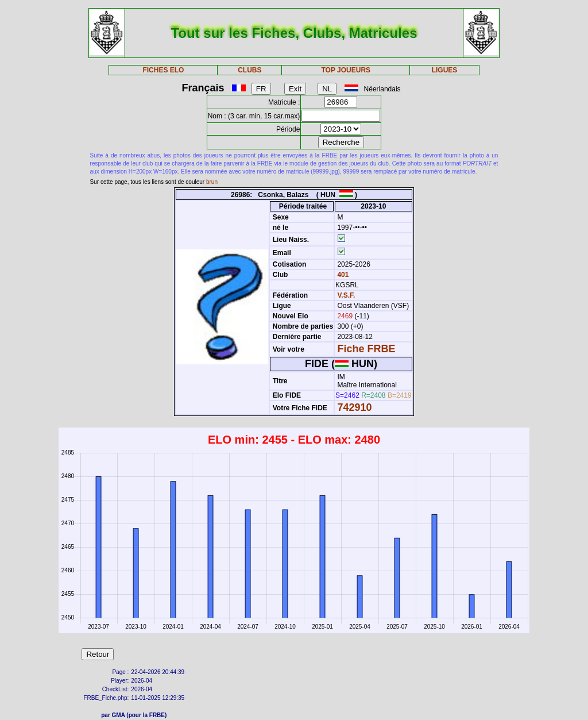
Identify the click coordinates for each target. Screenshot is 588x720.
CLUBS (249, 70)
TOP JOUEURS (346, 70)
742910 (354, 407)
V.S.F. (346, 295)
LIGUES (445, 70)
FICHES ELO (163, 70)
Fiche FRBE (366, 349)
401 (342, 275)
